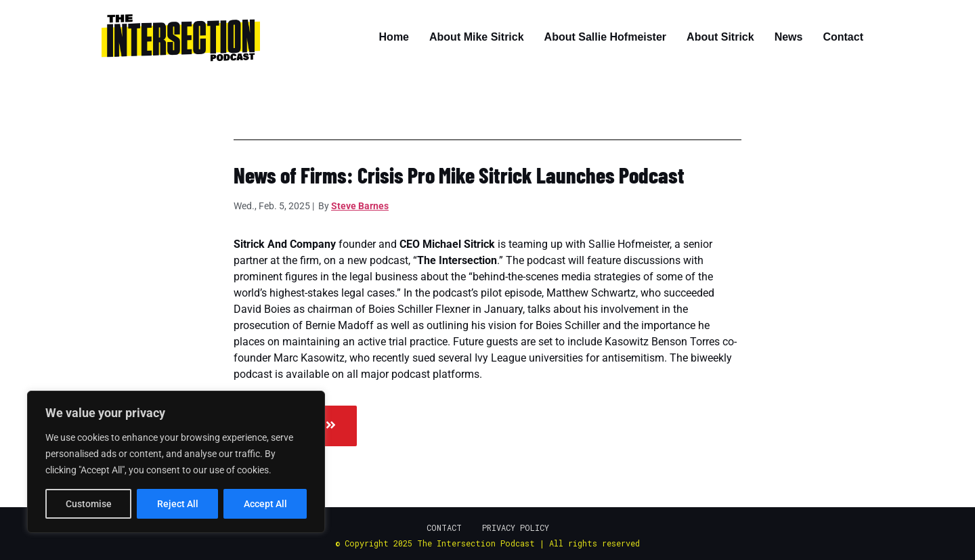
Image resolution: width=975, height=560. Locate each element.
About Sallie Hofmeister (605, 37)
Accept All (265, 504)
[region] (176, 462)
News (789, 37)
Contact (843, 37)
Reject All (178, 504)
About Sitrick (720, 37)
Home (394, 37)
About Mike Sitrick (477, 37)
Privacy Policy (516, 527)
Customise (89, 504)
